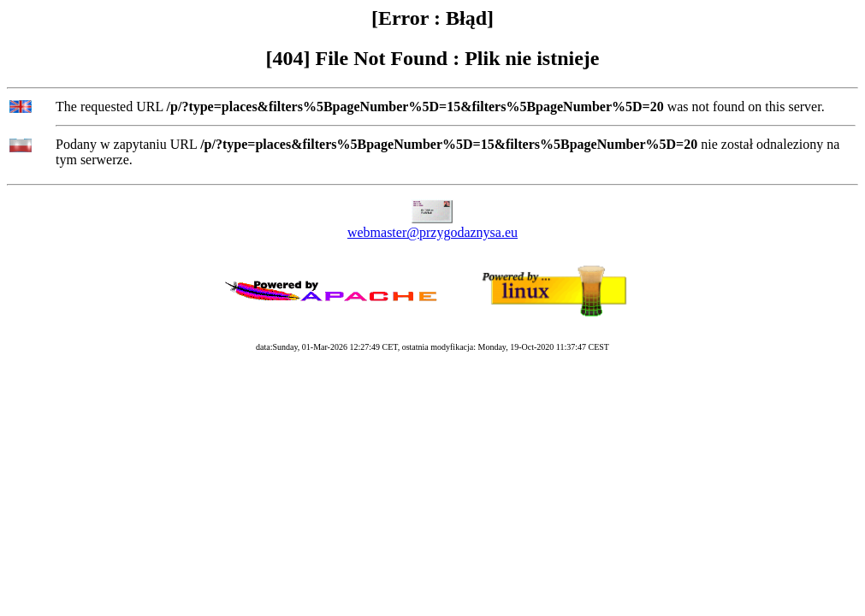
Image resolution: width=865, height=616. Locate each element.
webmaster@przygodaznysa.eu (432, 232)
